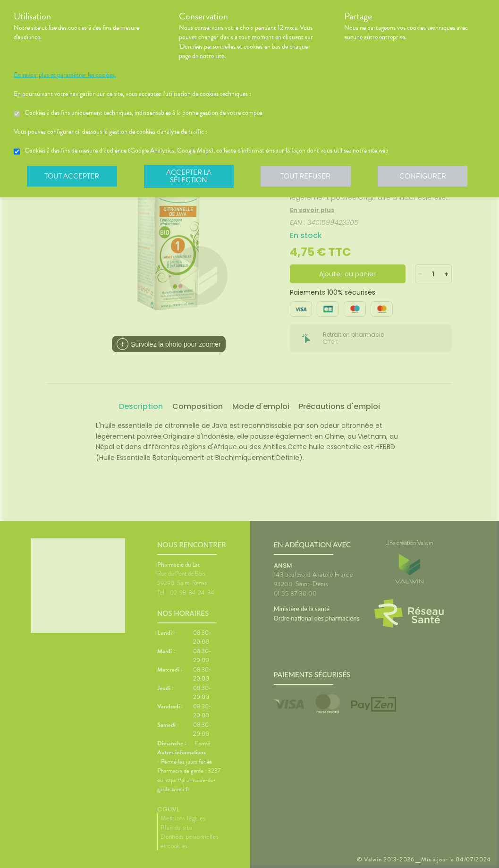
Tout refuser (309, 177)
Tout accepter (73, 177)
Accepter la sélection (190, 177)
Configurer (427, 177)
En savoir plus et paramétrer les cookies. (65, 75)
